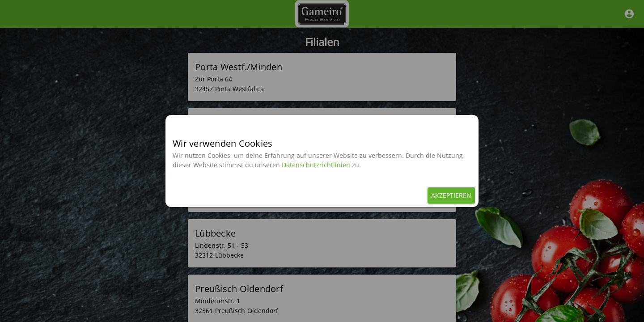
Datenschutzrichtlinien (316, 165)
